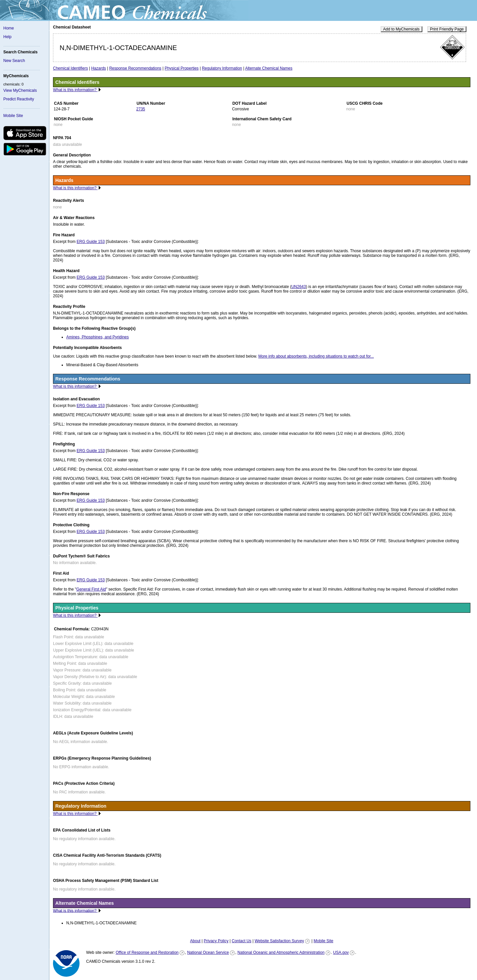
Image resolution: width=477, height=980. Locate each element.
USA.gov (341, 952)
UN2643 (298, 287)
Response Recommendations (135, 68)
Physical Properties (182, 68)
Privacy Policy (216, 941)
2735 (141, 109)
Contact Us (241, 941)
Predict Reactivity (19, 99)
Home (9, 28)
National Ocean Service (208, 952)
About (195, 941)
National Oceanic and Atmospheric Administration (281, 952)
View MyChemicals (20, 90)
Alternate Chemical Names (269, 68)
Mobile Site (13, 116)
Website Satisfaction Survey (279, 941)
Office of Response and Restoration (147, 952)
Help (7, 37)
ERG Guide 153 (91, 242)
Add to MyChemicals (401, 29)
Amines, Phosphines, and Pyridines (98, 337)
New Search (14, 61)
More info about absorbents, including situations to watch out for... (316, 356)
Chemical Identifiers (70, 68)
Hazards (99, 68)
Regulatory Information (222, 68)
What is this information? (75, 90)
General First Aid (91, 589)
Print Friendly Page (447, 29)
